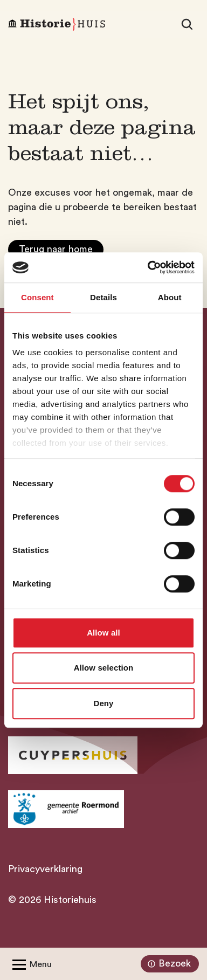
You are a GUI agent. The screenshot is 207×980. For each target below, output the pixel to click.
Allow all (103, 633)
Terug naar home (56, 249)
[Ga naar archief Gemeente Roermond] (66, 809)
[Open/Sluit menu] (30, 964)
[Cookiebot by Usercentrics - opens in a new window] (148, 267)
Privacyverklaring (45, 869)
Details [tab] (103, 297)
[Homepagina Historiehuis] (57, 24)
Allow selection (104, 668)
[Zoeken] (187, 24)
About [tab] (170, 297)
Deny (103, 703)
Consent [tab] (37, 297)
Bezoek (168, 964)
